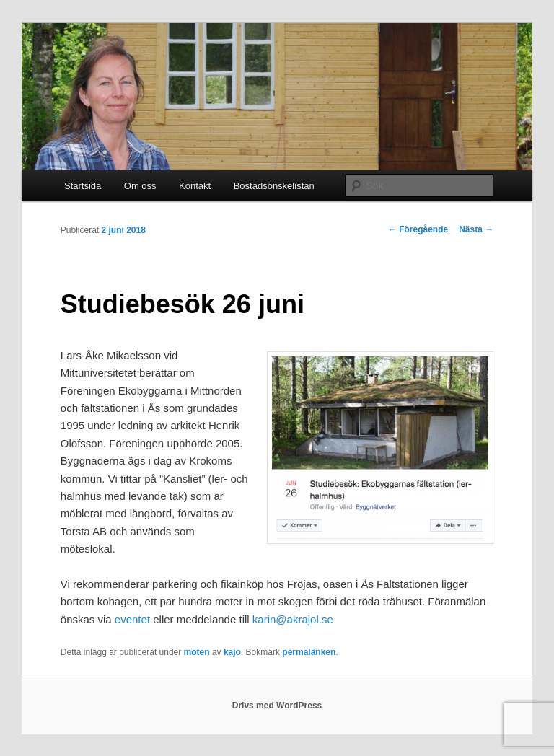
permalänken (309, 652)
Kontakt (195, 186)
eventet (132, 619)
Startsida (83, 186)
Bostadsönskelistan (274, 186)
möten (197, 652)
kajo (232, 652)
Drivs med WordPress (277, 706)
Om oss (140, 186)
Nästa (476, 229)
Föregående (418, 229)
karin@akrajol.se (293, 619)
